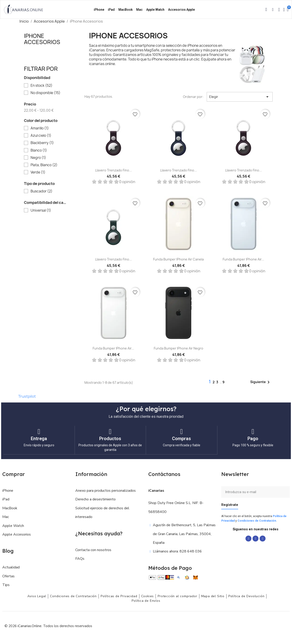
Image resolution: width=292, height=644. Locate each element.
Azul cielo (41, 136)
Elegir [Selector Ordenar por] (240, 97)
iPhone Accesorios (42, 39)
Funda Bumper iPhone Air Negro (179, 348)
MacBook (125, 10)
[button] (266, 10)
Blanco (39, 150)
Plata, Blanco (44, 165)
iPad (111, 10)
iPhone (99, 10)
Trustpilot (27, 396)
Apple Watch (155, 10)
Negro (38, 158)
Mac (139, 10)
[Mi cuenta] (284, 10)
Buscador (42, 191)
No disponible (46, 93)
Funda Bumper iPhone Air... (243, 259)
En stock (42, 86)
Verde (38, 172)
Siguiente (261, 382)
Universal (41, 210)
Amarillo (40, 128)
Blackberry (42, 143)
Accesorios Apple (181, 10)
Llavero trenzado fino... (113, 170)
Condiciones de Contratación (257, 520)
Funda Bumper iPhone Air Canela (178, 259)
